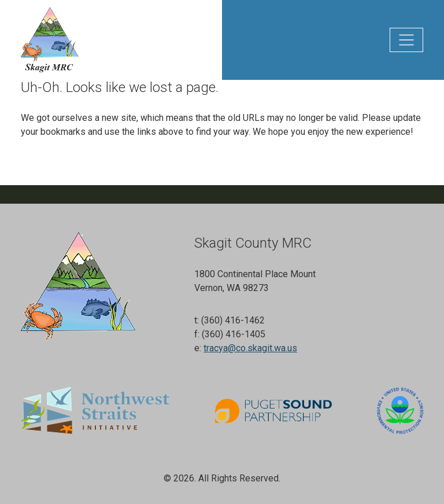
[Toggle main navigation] (406, 40)
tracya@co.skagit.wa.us (250, 348)
